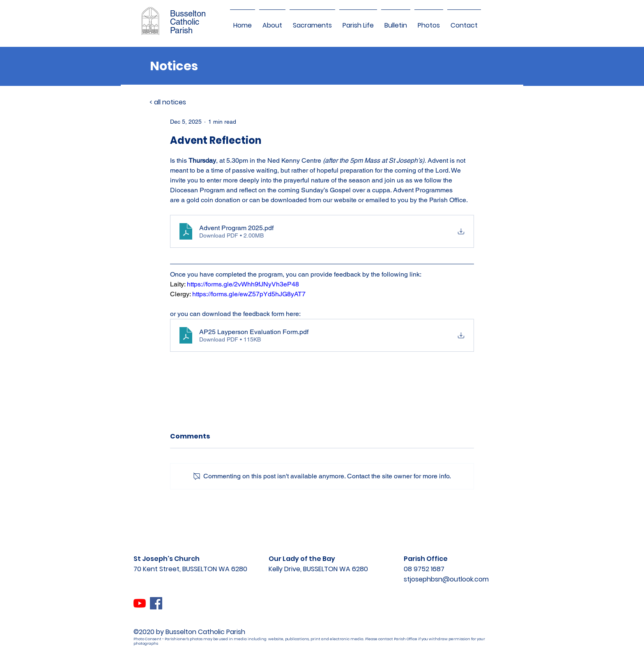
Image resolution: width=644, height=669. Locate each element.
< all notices (168, 102)
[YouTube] (140, 603)
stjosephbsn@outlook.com (446, 579)
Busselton (188, 14)
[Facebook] (156, 603)
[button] (272, 22)
